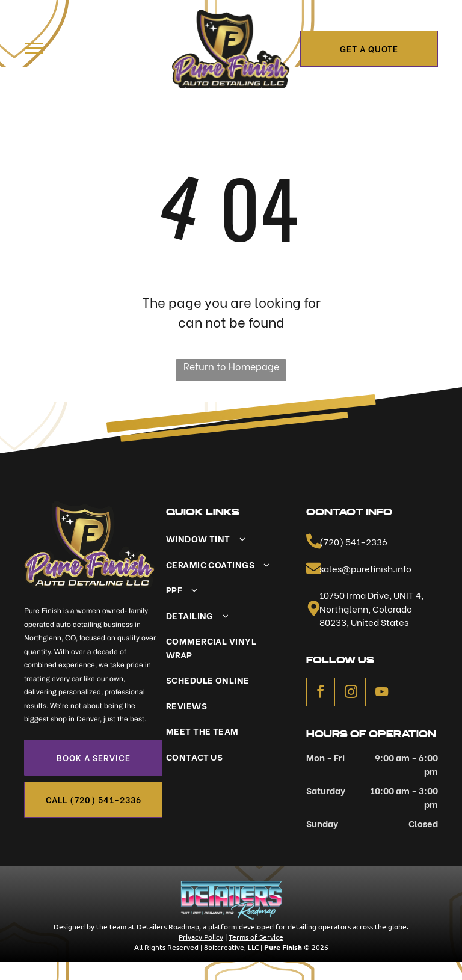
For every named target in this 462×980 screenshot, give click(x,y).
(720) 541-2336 (353, 541)
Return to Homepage (231, 366)
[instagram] (351, 694)
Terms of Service (256, 937)
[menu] (34, 48)
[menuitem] (224, 538)
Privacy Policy (201, 937)
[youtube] (382, 694)
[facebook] (321, 694)
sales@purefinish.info (365, 568)
